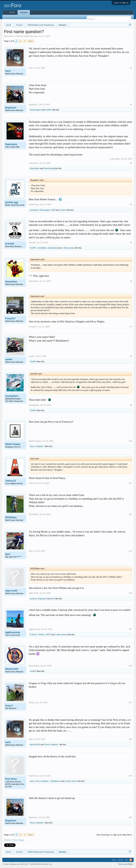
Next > (31, 41)
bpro (8, 554)
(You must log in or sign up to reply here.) (114, 835)
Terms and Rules (126, 864)
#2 (131, 104)
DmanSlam (35, 168)
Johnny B (11, 481)
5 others (63, 210)
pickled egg (12, 202)
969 (53, 210)
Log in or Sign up (121, 3)
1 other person (68, 248)
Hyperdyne (11, 144)
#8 (131, 356)
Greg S (9, 706)
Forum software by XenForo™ (28, 864)
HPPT (48, 634)
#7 (131, 327)
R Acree (33, 634)
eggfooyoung (13, 632)
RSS (131, 860)
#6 (131, 281)
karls (35, 36)
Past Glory (11, 779)
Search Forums (12, 17)
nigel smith (11, 591)
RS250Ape (11, 517)
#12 (130, 514)
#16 (130, 666)
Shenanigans (36, 110)
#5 (131, 243)
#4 (131, 204)
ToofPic (49, 110)
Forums (24, 12)
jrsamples (34, 210)
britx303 (10, 244)
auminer (33, 599)
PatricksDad (49, 168)
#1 (131, 68)
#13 (130, 551)
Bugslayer (11, 108)
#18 (130, 739)
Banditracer (56, 781)
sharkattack (53, 248)
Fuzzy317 (10, 318)
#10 (130, 441)
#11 (130, 483)
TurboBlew (42, 248)
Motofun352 (12, 669)
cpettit (9, 359)
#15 (130, 629)
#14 (130, 593)
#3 (131, 163)
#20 (130, 817)
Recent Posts (28, 17)
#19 (130, 776)
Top (126, 860)
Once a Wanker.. (37, 446)
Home (12, 12)
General (20, 36)
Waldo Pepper (13, 444)
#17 (130, 702)
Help (114, 860)
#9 (131, 405)
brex (53, 599)
